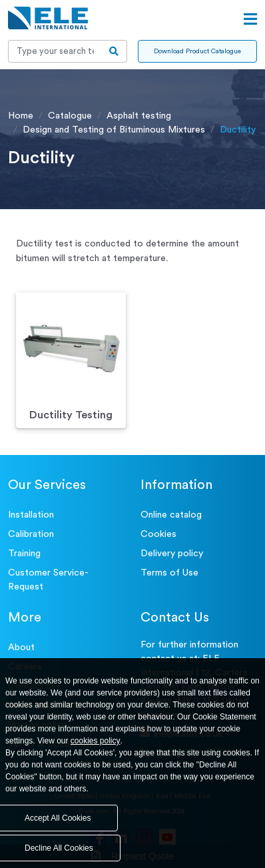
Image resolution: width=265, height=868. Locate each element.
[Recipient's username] (55, 51)
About (21, 648)
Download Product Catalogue (197, 51)
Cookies (158, 534)
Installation (31, 515)
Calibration (31, 534)
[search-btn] (114, 51)
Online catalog (171, 515)
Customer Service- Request (48, 580)
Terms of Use (169, 573)
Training (24, 554)
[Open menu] (250, 19)
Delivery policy (172, 554)
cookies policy (96, 741)
